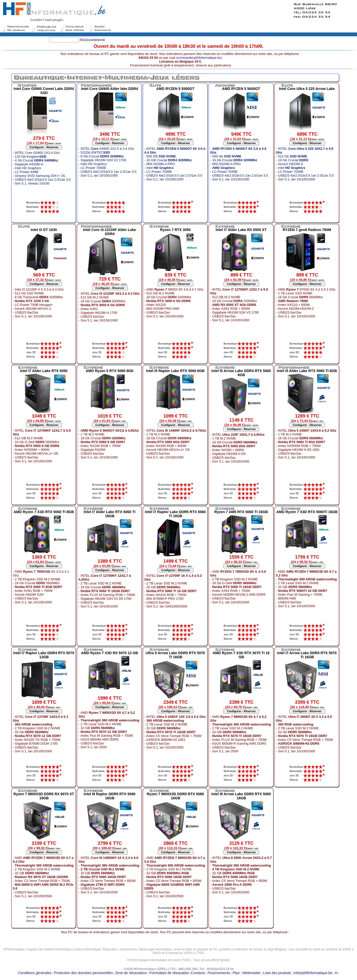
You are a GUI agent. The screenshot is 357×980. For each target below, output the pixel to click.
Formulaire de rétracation (169, 973)
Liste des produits (277, 973)
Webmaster (251, 973)
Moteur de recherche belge (179, 962)
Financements (219, 973)
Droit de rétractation (131, 973)
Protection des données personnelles (83, 973)
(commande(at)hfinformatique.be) (199, 58)
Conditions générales (35, 973)
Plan (236, 973)
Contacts (198, 973)
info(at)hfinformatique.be (313, 973)
